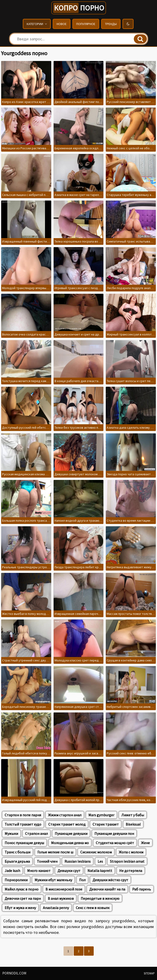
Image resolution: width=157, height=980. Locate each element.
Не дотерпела (131, 871)
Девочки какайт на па (107, 889)
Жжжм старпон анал (65, 815)
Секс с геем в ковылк (93, 908)
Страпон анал (36, 833)
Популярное (86, 24)
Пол (82, 880)
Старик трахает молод (67, 824)
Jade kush (12, 871)
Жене (145, 843)
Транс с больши (18, 852)
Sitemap (149, 973)
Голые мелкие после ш (55, 852)
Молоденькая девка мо (70, 843)
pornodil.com (14, 973)
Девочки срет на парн (23, 898)
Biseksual (133, 824)
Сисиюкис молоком (96, 852)
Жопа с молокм (131, 852)
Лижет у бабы (133, 815)
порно (79, 8)
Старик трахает (106, 824)
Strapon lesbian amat (127, 861)
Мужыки (11, 833)
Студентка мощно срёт (115, 843)
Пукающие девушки (71, 833)
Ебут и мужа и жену (20, 908)
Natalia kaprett (100, 871)
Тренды (111, 24)
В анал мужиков (61, 898)
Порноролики (16, 880)
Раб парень (142, 889)
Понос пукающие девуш (24, 843)
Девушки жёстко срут (110, 880)
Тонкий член (47, 861)
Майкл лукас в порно (22, 889)
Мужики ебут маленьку (53, 880)
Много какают (39, 871)
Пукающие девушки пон (114, 833)
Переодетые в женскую (100, 898)
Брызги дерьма (17, 861)
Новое (62, 24)
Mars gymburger (101, 815)
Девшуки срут (69, 871)
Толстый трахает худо (23, 824)
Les (100, 861)
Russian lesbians (78, 861)
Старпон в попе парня (23, 815)
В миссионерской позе (64, 889)
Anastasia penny (56, 908)
